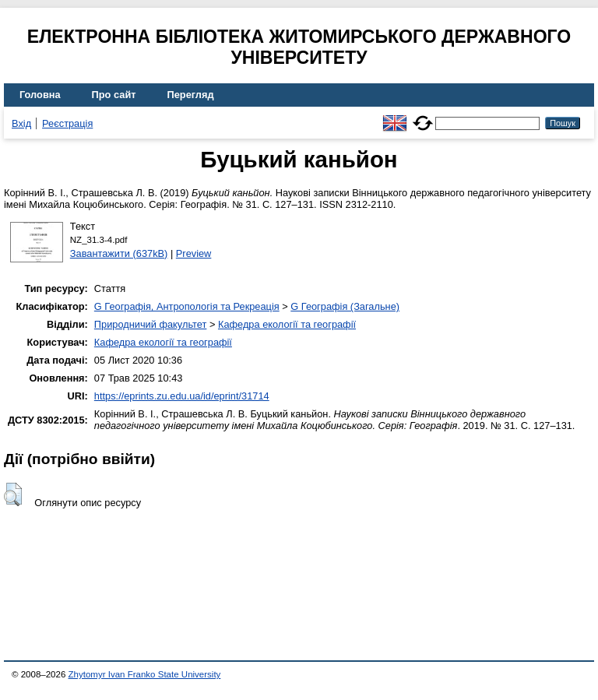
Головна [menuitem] (40, 95)
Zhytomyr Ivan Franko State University (145, 674)
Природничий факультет (151, 324)
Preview (194, 253)
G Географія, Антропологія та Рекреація (187, 306)
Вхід (21, 123)
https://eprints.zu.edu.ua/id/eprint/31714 (182, 396)
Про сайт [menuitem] (114, 95)
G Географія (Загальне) (345, 306)
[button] (13, 494)
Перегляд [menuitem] (191, 95)
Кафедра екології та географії (287, 324)
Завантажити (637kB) (119, 253)
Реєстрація (67, 123)
